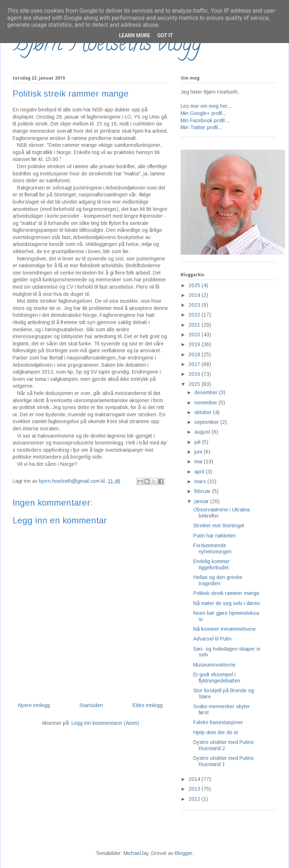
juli (198, 442)
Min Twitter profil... (201, 127)
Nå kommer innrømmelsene (225, 629)
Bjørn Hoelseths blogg (107, 46)
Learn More (134, 35)
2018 (195, 354)
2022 (195, 315)
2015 (195, 384)
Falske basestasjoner (218, 722)
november (206, 403)
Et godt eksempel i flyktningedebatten (217, 678)
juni (199, 452)
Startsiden (91, 705)
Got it (165, 35)
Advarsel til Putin (212, 639)
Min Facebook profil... (205, 120)
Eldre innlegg (148, 705)
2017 (195, 364)
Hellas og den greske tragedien (218, 580)
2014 (195, 779)
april (200, 472)
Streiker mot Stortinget (219, 526)
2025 (195, 285)
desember (207, 392)
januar (202, 501)
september (207, 422)
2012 (195, 799)
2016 (195, 374)
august (203, 432)
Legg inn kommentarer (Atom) (105, 723)
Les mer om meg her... (206, 106)
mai (199, 461)
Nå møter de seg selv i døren (227, 603)
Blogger (184, 853)
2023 (195, 305)
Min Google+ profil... (204, 113)
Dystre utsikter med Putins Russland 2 (224, 745)
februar (203, 491)
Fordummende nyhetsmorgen (212, 548)
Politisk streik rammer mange (226, 593)
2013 (195, 789)
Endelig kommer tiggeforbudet (212, 564)
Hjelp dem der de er (216, 732)
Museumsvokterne (214, 665)
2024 (195, 295)
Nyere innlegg (34, 705)
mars (201, 481)
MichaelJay (136, 853)
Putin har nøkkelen (215, 536)
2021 (195, 325)
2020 (195, 335)
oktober (204, 412)
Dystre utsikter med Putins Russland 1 (224, 761)
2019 (195, 344)
